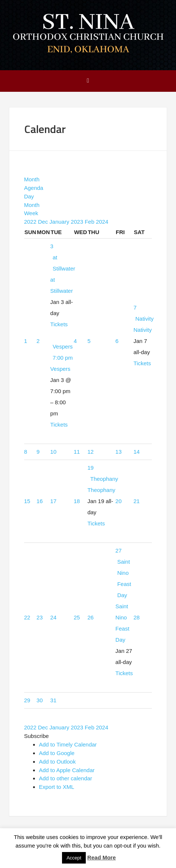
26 (90, 617)
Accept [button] (74, 858)
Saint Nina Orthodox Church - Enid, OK (88, 34)
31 (53, 700)
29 (27, 700)
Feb (90, 222)
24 (53, 617)
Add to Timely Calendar (68, 744)
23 (40, 617)
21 (136, 501)
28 (136, 617)
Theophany (101, 490)
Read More (102, 857)
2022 (31, 222)
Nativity (142, 330)
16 (40, 501)
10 (53, 452)
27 (119, 550)
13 (119, 452)
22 (27, 617)
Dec (44, 222)
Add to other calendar (66, 778)
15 (27, 501)
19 (90, 468)
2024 (102, 222)
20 (119, 501)
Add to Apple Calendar (67, 770)
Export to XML (57, 787)
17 (53, 501)
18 (77, 501)
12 (90, 452)
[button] (37, 736)
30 (40, 700)
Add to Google (57, 753)
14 (136, 452)
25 (77, 617)
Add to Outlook (57, 762)
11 (77, 452)
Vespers (60, 369)
